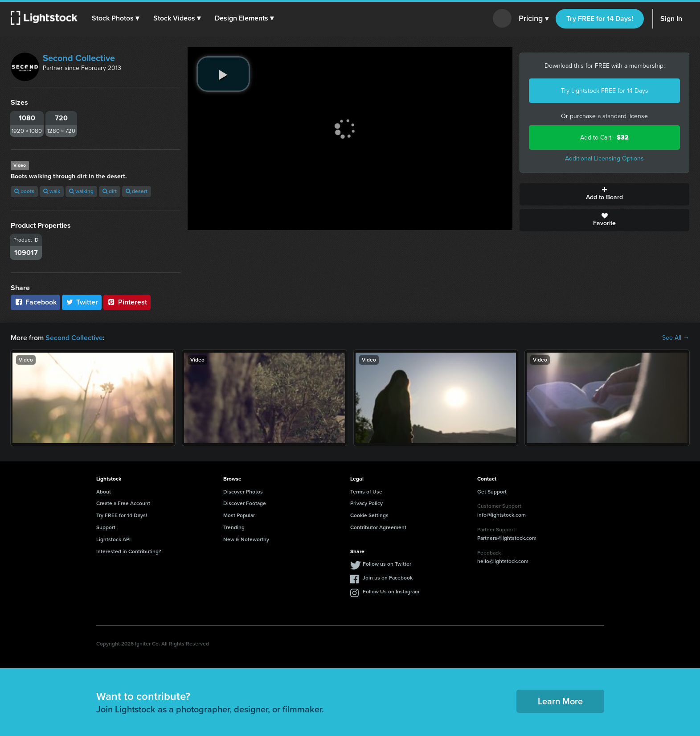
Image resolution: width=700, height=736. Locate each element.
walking (81, 191)
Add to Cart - (604, 138)
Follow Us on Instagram (391, 592)
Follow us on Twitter (387, 564)
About (104, 492)
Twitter (82, 302)
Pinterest (127, 302)
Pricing (534, 19)
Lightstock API (113, 539)
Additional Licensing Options (604, 158)
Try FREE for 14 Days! (600, 19)
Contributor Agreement (378, 527)
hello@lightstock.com (503, 561)
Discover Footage (245, 503)
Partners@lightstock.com (507, 538)
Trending (234, 527)
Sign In (671, 19)
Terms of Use (366, 492)
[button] (115, 18)
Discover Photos (243, 492)
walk (52, 191)
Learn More (560, 701)
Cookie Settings (369, 515)
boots (24, 191)
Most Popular (239, 515)
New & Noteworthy (246, 539)
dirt (110, 191)
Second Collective (79, 58)
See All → (676, 338)
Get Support (492, 492)
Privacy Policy (366, 503)
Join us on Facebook (388, 578)
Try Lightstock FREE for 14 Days (605, 91)
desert (137, 191)
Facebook (35, 302)
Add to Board (604, 194)
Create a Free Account (123, 503)
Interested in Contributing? (129, 551)
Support (106, 527)
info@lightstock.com (501, 515)
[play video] (223, 74)
